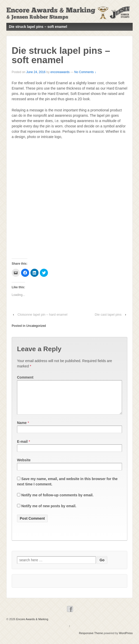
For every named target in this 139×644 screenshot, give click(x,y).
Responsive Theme (91, 639)
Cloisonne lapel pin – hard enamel (42, 315)
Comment (25, 377)
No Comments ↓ (85, 72)
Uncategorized (36, 326)
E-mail (22, 448)
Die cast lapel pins (108, 315)
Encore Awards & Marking (32, 625)
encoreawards (60, 72)
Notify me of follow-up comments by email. (57, 501)
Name (22, 429)
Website (24, 466)
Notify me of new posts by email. (49, 512)
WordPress (126, 639)
